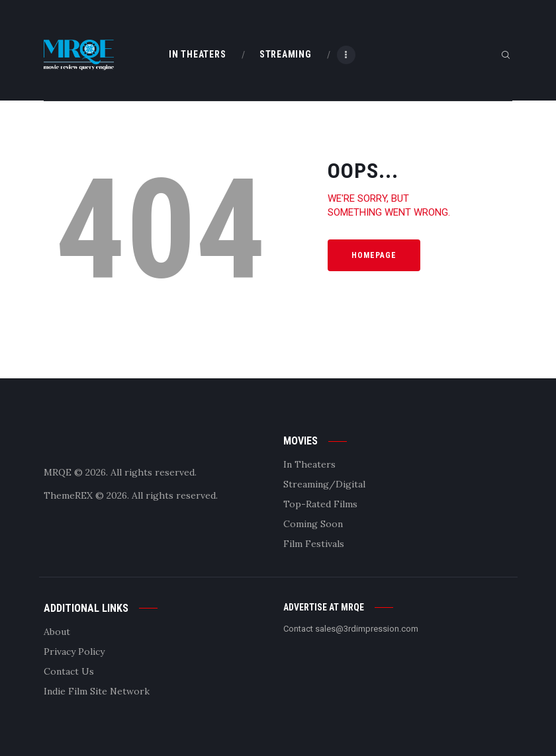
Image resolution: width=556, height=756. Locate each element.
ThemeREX (68, 495)
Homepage (374, 255)
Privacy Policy (74, 651)
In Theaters (309, 464)
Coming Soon (313, 524)
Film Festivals (314, 544)
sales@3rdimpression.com (367, 629)
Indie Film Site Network (97, 691)
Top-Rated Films (320, 504)
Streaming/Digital (324, 484)
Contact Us (69, 671)
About (57, 632)
